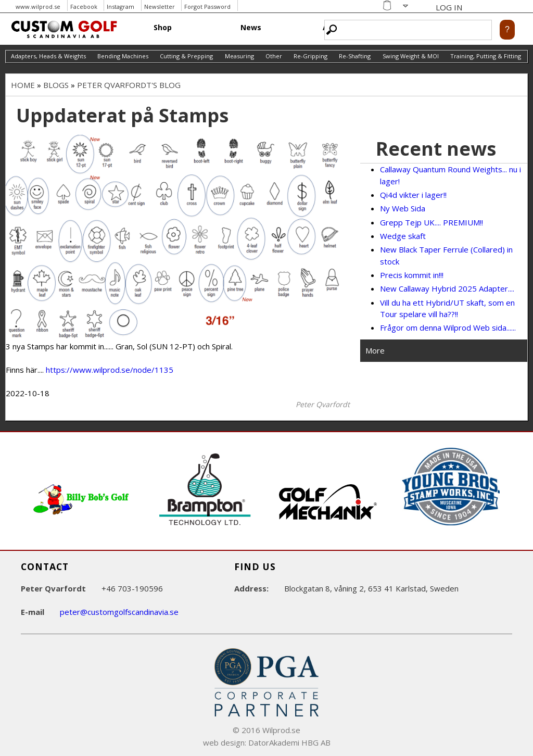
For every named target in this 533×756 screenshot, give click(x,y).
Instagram (120, 7)
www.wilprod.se (38, 7)
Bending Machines (123, 56)
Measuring (239, 56)
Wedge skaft (403, 236)
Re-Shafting (355, 56)
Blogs (56, 85)
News (251, 27)
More (375, 350)
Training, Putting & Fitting (486, 56)
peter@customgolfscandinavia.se (119, 612)
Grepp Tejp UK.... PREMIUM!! (432, 222)
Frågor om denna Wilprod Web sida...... (448, 327)
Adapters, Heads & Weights (48, 56)
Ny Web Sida (403, 208)
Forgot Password (207, 7)
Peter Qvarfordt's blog (129, 85)
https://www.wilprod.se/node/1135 (110, 370)
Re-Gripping (310, 56)
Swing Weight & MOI (411, 56)
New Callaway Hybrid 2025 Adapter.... (447, 288)
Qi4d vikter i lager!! (413, 195)
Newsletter (160, 7)
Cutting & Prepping (186, 56)
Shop (163, 27)
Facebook (84, 7)
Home (23, 85)
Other (274, 56)
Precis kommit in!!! (412, 275)
